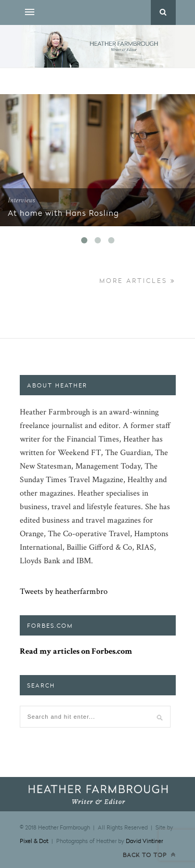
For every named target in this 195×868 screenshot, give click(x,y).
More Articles (138, 281)
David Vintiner (144, 841)
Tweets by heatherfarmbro (64, 592)
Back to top (149, 855)
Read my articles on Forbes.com (76, 651)
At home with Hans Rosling (63, 213)
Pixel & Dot (34, 841)
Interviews (21, 200)
